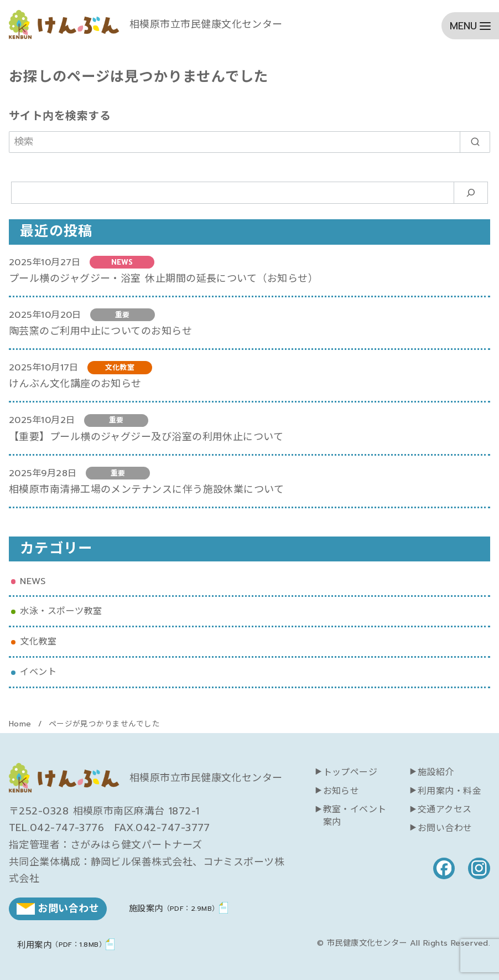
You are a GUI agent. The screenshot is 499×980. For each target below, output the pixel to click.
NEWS (33, 581)
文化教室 (38, 641)
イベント (38, 672)
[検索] (249, 142)
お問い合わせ (445, 828)
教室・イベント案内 (355, 816)
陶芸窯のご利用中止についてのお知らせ (100, 331)
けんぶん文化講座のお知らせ (75, 384)
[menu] (470, 26)
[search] (475, 142)
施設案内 (174, 908)
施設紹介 (436, 772)
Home (22, 724)
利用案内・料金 (449, 791)
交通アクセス (445, 809)
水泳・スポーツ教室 (61, 611)
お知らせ (341, 791)
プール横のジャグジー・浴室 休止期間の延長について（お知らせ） (163, 278)
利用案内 (61, 945)
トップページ (350, 772)
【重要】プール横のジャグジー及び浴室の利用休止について (146, 437)
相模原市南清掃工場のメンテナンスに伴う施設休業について (146, 489)
